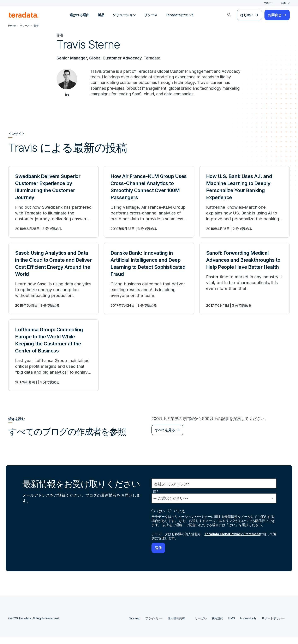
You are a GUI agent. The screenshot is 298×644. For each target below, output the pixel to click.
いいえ (179, 518)
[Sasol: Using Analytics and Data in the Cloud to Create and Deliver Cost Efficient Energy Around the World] (53, 286)
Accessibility (248, 625)
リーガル (201, 625)
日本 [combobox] (283, 3)
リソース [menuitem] (151, 15)
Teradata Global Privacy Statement (233, 541)
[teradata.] (24, 15)
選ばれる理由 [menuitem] (79, 15)
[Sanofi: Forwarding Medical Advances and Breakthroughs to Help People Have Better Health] (245, 286)
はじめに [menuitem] (247, 15)
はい (161, 518)
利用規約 (217, 625)
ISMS (231, 625)
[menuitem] (229, 15)
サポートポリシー (273, 625)
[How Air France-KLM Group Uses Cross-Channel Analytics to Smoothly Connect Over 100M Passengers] (149, 209)
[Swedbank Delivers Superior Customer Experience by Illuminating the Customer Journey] (53, 209)
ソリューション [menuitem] (124, 15)
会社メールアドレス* (172, 491)
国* (156, 499)
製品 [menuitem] (101, 15)
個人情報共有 (176, 625)
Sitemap (135, 625)
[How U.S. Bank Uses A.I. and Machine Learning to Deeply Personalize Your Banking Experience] (245, 209)
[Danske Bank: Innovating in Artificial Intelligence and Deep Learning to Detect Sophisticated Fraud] (149, 286)
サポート (269, 3)
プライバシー (154, 625)
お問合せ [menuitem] (275, 15)
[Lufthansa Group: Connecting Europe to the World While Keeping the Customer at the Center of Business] (53, 362)
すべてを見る (165, 437)
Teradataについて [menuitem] (180, 15)
